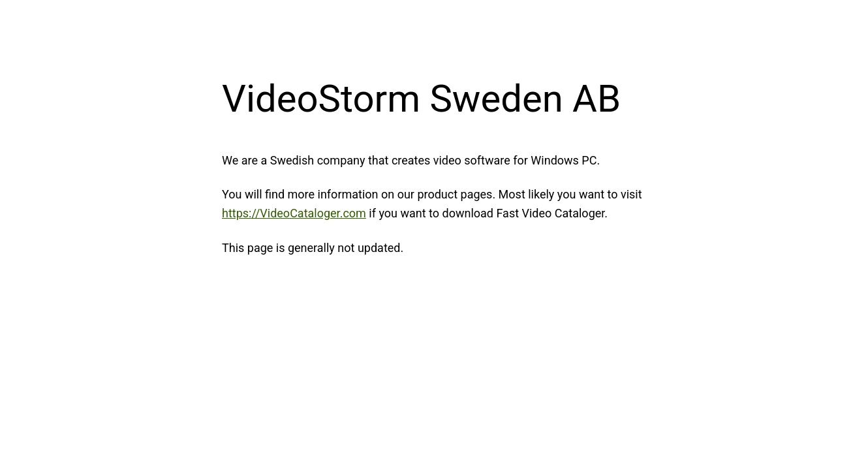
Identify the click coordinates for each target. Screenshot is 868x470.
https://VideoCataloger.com (294, 213)
